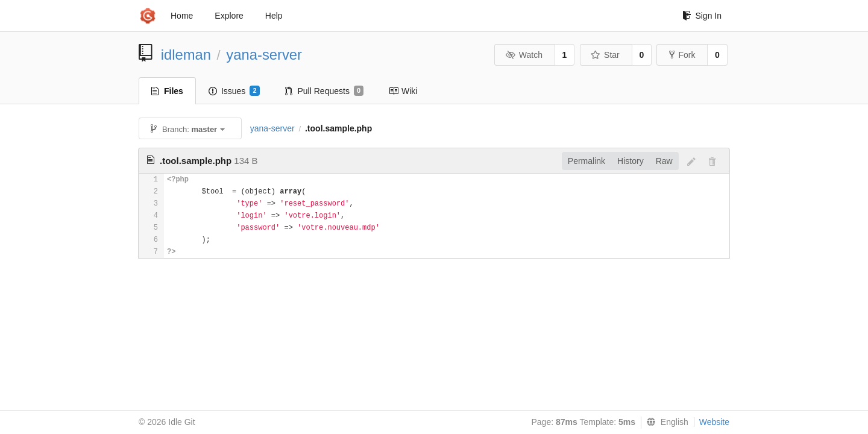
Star (605, 55)
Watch (524, 55)
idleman (186, 55)
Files (167, 91)
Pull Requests (325, 91)
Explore (229, 16)
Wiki (403, 91)
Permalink (587, 161)
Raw (664, 161)
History (631, 161)
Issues (234, 91)
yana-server (264, 55)
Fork (682, 55)
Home (182, 16)
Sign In (702, 16)
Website (714, 422)
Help (274, 16)
